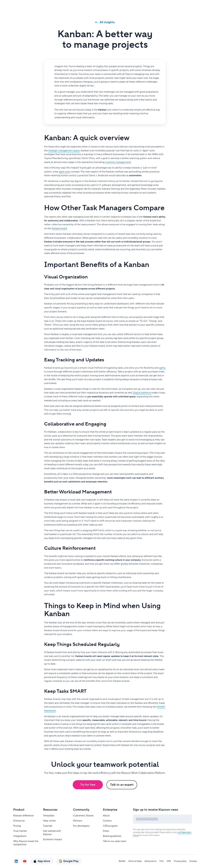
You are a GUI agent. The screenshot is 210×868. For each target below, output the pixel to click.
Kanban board (59, 228)
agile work (65, 172)
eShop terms (150, 861)
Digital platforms (142, 393)
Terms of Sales (135, 861)
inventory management (117, 162)
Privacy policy (180, 861)
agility (162, 368)
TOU (162, 861)
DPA (169, 861)
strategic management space (64, 151)
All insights (105, 22)
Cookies (193, 861)
